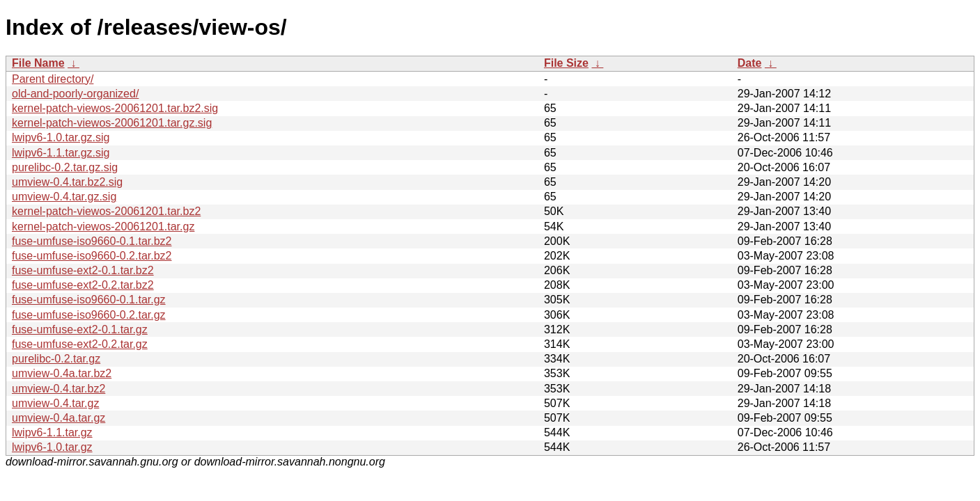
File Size (566, 63)
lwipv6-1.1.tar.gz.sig (61, 153)
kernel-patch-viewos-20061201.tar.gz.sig (112, 123)
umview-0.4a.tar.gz (59, 418)
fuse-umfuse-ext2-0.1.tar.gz (80, 329)
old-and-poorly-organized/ (75, 94)
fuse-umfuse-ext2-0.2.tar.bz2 (83, 285)
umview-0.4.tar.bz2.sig (67, 182)
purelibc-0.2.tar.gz (56, 359)
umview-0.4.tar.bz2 (59, 389)
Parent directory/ (53, 79)
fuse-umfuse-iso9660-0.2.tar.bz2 (92, 256)
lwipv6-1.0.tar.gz (52, 447)
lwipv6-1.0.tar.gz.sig (61, 137)
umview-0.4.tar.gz (55, 403)
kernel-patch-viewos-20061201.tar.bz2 (106, 211)
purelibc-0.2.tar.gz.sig (65, 167)
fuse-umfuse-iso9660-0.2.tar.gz (89, 315)
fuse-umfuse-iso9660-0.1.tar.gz (89, 300)
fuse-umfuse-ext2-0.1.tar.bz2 (83, 270)
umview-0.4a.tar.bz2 (62, 373)
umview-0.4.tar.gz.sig (64, 197)
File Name (38, 63)
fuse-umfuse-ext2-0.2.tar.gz (80, 344)
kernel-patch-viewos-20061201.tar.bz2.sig (115, 108)
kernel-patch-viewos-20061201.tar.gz (103, 226)
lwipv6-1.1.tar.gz (52, 432)
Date (750, 63)
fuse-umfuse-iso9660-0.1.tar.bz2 (92, 241)
